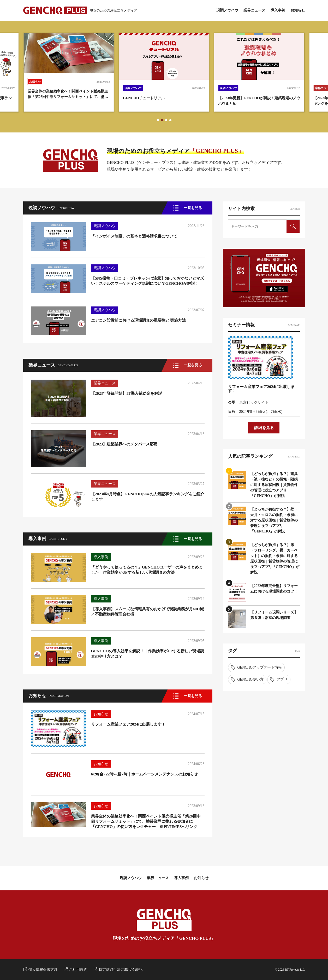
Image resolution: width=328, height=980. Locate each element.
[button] (158, 120)
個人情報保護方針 (43, 970)
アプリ (282, 679)
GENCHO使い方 (251, 679)
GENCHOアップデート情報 (260, 667)
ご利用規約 (78, 970)
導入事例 (278, 10)
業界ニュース (254, 10)
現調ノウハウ (227, 10)
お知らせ (298, 10)
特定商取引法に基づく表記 (121, 970)
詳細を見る (264, 428)
